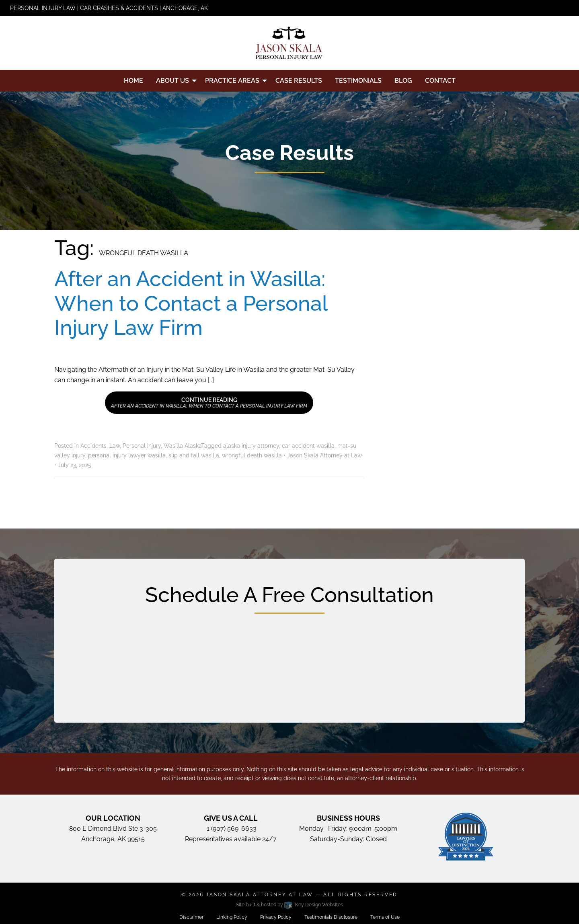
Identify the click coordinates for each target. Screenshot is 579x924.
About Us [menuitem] (172, 81)
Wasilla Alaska (182, 446)
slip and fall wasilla (194, 455)
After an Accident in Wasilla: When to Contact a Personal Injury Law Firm (191, 303)
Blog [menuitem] (403, 81)
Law (115, 446)
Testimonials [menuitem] (358, 81)
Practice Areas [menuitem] (232, 81)
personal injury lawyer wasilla (127, 455)
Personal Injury (142, 446)
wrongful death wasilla (252, 455)
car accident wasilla (308, 446)
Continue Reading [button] (209, 403)
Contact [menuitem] (440, 81)
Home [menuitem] (133, 81)
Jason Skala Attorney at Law (260, 895)
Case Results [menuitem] (299, 81)
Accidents (93, 446)
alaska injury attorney (251, 446)
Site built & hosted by (289, 905)
